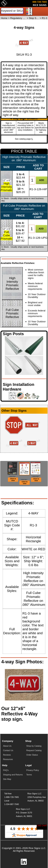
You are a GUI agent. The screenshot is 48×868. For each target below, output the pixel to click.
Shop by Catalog (34, 746)
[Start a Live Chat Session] (42, 827)
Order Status (32, 755)
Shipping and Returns (13, 775)
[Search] (12, 11)
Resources (8, 759)
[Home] (4, 4)
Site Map (7, 779)
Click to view (13, 480)
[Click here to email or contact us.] (40, 4)
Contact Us (8, 750)
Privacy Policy (33, 770)
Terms (29, 775)
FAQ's (6, 770)
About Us (7, 746)
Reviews (7, 755)
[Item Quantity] (32, 180)
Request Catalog (34, 750)
